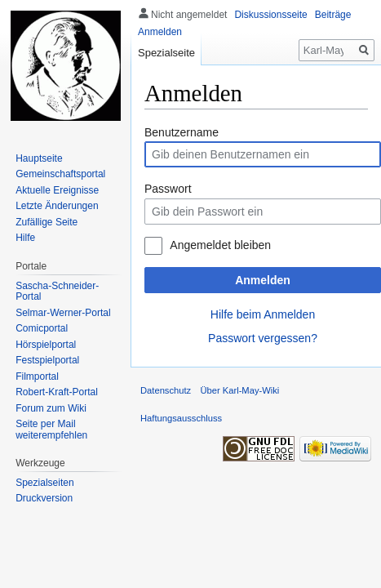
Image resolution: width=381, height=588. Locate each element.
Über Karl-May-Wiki (239, 390)
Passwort (168, 189)
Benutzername (182, 132)
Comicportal (42, 328)
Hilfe (25, 238)
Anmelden (263, 280)
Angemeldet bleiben (220, 245)
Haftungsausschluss (181, 418)
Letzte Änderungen (57, 206)
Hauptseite (39, 158)
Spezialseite (166, 53)
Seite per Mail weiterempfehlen (51, 430)
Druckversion (44, 498)
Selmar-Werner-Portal (63, 313)
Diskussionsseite (270, 15)
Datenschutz (166, 390)
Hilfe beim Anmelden (263, 314)
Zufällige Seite (47, 222)
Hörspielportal (46, 345)
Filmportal (37, 376)
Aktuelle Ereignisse (57, 190)
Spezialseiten (44, 483)
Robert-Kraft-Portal (57, 392)
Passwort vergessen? (263, 338)
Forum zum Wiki (51, 408)
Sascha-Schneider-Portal (57, 292)
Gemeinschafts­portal (60, 174)
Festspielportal (47, 360)
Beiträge (333, 15)
